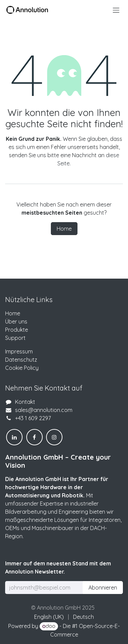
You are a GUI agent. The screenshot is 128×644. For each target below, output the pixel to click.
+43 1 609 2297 (33, 418)
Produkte (17, 330)
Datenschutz (21, 360)
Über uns (16, 321)
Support (15, 338)
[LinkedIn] (14, 437)
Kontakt (25, 402)
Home (64, 229)
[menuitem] (49, 617)
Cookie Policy (22, 368)
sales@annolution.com (44, 410)
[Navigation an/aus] (116, 10)
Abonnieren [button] (103, 588)
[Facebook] (34, 437)
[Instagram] (54, 437)
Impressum (19, 351)
